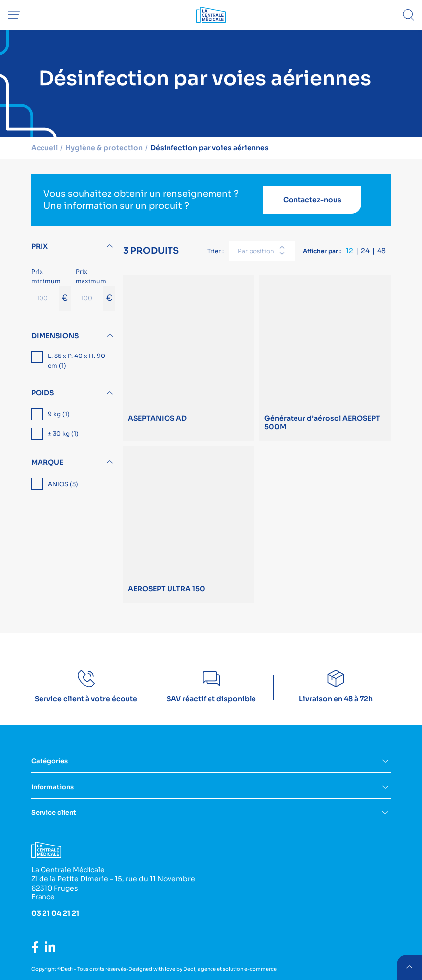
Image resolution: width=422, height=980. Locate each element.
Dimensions (55, 335)
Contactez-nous (312, 200)
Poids (42, 393)
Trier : (215, 250)
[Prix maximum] (89, 298)
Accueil (45, 148)
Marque (47, 462)
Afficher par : (322, 250)
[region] (73, 362)
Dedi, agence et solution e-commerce (230, 968)
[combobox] (262, 250)
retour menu (409, 967)
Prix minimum (51, 289)
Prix (40, 246)
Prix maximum (95, 289)
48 (381, 250)
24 (365, 250)
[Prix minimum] (45, 298)
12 (350, 250)
